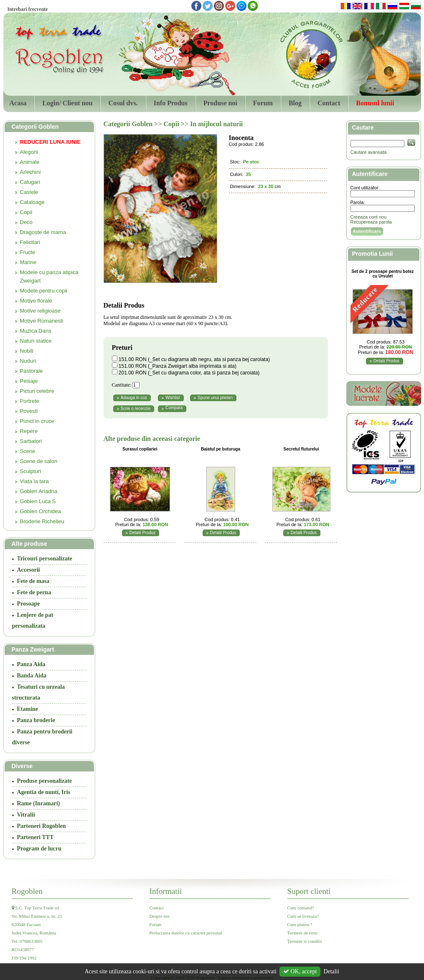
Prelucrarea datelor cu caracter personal (186, 933)
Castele (29, 192)
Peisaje (29, 381)
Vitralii (26, 815)
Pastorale (32, 371)
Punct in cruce (37, 421)
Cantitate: (122, 385)
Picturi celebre (37, 391)
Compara (174, 408)
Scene (28, 451)
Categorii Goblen (129, 124)
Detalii (331, 971)
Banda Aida (32, 676)
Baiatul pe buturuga (221, 449)
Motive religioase (41, 311)
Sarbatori (31, 441)
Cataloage (32, 202)
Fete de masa (33, 581)
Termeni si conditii (305, 941)
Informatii (166, 891)
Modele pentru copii (44, 291)
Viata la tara (34, 481)
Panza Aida (31, 664)
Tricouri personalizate (45, 559)
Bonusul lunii (375, 103)
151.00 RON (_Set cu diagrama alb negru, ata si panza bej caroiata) (194, 359)
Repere (29, 431)
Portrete (30, 401)
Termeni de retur (303, 933)
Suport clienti (309, 891)
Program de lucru (39, 849)
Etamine (28, 709)
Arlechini (30, 172)
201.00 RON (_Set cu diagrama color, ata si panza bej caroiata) (189, 373)
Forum (263, 103)
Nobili (27, 351)
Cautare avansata (369, 152)
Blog (295, 103)
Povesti (29, 411)
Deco (26, 222)
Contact (329, 103)
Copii (26, 212)
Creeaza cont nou (369, 217)
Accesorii (29, 570)
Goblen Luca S (38, 501)
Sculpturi (31, 471)
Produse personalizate (45, 781)
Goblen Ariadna (39, 491)
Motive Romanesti (42, 321)
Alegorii (29, 152)
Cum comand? (301, 908)
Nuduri (28, 361)
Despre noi (160, 916)
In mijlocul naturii (216, 124)
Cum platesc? (300, 924)
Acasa (18, 103)
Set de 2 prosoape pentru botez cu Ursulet (383, 274)
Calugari (30, 182)
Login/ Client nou (67, 103)
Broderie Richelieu (42, 521)
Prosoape (29, 604)
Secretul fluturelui (301, 449)
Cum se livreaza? (303, 916)
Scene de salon (39, 461)
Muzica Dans (36, 331)
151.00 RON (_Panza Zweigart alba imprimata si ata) (178, 366)
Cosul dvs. (123, 103)
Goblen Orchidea (41, 511)
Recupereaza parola (371, 222)
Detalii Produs (142, 533)
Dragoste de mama (43, 232)
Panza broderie (36, 720)
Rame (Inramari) (39, 803)
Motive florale (36, 301)
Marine (28, 262)
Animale (30, 162)
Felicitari (30, 242)
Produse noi (220, 103)
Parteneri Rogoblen (42, 826)
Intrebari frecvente (28, 9)
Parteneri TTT (36, 837)
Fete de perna (34, 592)
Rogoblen (27, 891)
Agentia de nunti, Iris (44, 792)
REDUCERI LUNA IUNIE (50, 142)
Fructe (28, 252)
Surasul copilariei (140, 449)
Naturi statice (36, 341)
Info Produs (171, 103)
